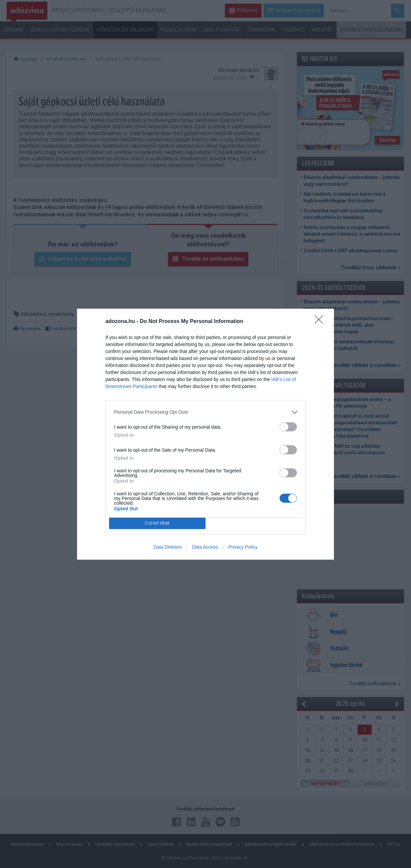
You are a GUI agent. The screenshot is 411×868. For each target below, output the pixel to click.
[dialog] (205, 434)
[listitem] (205, 412)
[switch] (288, 427)
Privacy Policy (243, 547)
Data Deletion (168, 547)
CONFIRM (157, 523)
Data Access (205, 547)
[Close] (321, 322)
